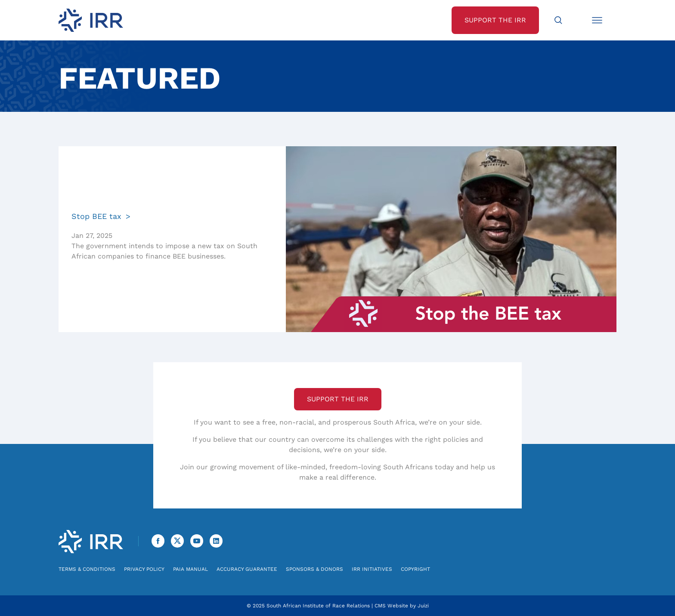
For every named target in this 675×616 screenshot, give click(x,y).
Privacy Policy (144, 569)
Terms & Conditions (87, 569)
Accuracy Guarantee (247, 569)
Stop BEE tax (96, 216)
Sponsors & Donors (314, 569)
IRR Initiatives (372, 569)
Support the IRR (338, 399)
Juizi (423, 606)
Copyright (415, 569)
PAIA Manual (190, 569)
